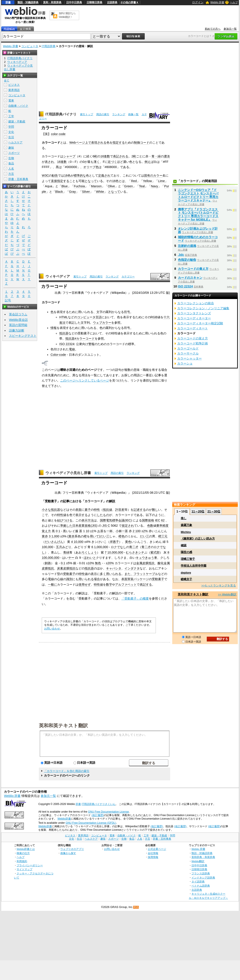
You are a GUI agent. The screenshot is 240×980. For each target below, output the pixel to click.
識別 (69, 579)
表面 (78, 510)
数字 (109, 585)
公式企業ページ (157, 849)
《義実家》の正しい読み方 (198, 539)
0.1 (63, 563)
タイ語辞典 (198, 881)
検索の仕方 (23, 853)
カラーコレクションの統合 (196, 303)
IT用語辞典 (49, 46)
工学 (11, 116)
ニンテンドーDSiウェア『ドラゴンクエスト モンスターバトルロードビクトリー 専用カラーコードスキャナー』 (198, 195)
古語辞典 (112, 2)
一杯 (110, 531)
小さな (46, 510)
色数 (150, 526)
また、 (129, 574)
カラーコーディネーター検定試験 (200, 323)
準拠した (66, 526)
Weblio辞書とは (26, 849)
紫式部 (155, 552)
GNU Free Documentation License (109, 812)
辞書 (8, 2)
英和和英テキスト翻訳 (63, 725)
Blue (65, 186)
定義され (104, 175)
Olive (111, 186)
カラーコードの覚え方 (193, 269)
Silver (86, 192)
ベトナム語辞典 (201, 886)
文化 (11, 132)
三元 (164, 536)
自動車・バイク (18, 106)
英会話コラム (18, 314)
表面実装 (127, 579)
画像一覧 (133, 114)
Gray (72, 192)
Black (59, 192)
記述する (140, 510)
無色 (98, 563)
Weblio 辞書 (217, 2)
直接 (54, 181)
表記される (121, 156)
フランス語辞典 (201, 873)
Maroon (96, 186)
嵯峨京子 (186, 579)
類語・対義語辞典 (28, 2)
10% (91, 563)
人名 (11, 169)
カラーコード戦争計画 (193, 343)
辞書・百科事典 (18, 179)
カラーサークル (188, 353)
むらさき (132, 552)
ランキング (119, 114)
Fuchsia (79, 186)
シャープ (69, 156)
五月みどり (64, 547)
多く (103, 574)
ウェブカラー (102, 323)
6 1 (94, 547)
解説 (112, 501)
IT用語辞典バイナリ (61, 114)
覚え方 (46, 531)
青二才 (134, 547)
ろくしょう (89, 552)
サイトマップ (24, 869)
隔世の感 (186, 552)
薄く (97, 162)
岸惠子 (114, 542)
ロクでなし (118, 547)
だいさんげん (54, 542)
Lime (161, 181)
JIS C (106, 526)
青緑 (66, 552)
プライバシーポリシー (30, 865)
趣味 (11, 148)
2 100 (137, 531)
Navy (154, 186)
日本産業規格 (82, 526)
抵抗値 (108, 510)
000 (57, 536)
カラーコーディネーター (194, 318)
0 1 (58, 531)
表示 (94, 574)
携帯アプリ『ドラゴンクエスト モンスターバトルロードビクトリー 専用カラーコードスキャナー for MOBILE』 (198, 214)
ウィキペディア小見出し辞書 (68, 473)
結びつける (65, 520)
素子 (88, 510)
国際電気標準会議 (112, 520)
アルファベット (126, 585)
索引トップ (87, 114)
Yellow (147, 181)
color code (58, 134)
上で (88, 143)
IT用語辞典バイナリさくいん (99, 804)
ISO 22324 (67, 344)
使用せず (85, 585)
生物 (11, 158)
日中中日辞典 (74, 2)
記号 (8, 300)
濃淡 (167, 156)
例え (148, 162)
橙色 (122, 536)
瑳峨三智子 (188, 559)
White (100, 192)
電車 (11, 101)
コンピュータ (30, 46)
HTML (63, 317)
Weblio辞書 (64, 819)
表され (49, 162)
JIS (94, 526)
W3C (45, 175)
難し (155, 510)
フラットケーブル (146, 574)
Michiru (186, 532)
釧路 (48, 563)
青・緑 (156, 156)
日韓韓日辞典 (94, 2)
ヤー (71, 558)
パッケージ (141, 579)
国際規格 (148, 520)
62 (163, 520)
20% (111, 563)
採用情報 (153, 857)
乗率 (159, 526)
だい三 (105, 536)
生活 (11, 137)
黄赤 (45, 536)
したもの (103, 515)
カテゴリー (128, 277)
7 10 (108, 552)
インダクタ (132, 568)
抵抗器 (64, 333)
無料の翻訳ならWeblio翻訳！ (67, 15)
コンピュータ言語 (89, 317)
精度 (165, 526)
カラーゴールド (188, 348)
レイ (72, 531)
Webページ (77, 143)
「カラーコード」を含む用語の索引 (67, 771)
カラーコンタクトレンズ (194, 313)
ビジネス (14, 85)
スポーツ (14, 153)
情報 (54, 328)
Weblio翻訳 (198, 861)
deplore (186, 573)
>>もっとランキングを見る (219, 585)
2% (145, 531)
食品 (11, 163)
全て (7, 81)
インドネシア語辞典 (203, 878)
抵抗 (151, 563)
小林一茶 (122, 531)
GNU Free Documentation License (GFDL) (91, 823)
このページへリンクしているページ (85, 380)
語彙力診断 (17, 330)
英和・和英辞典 (52, 2)
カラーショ (185, 363)
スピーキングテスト (23, 336)
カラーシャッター (190, 358)
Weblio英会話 (18, 320)
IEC (128, 520)
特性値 (62, 515)
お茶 (100, 531)
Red (134, 181)
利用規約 (22, 861)
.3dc (181, 255)
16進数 (105, 156)
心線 (60, 579)
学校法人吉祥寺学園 (194, 566)
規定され (128, 526)
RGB (154, 317)
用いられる (114, 574)
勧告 (55, 175)
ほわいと (90, 558)
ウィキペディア (58, 276)
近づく (112, 162)
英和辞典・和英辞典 (203, 857)
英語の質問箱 (18, 325)
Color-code (58, 355)
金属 (139, 563)
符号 (127, 312)
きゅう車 (151, 558)
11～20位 (198, 511)
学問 (11, 127)
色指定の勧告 (187, 260)
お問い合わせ (52, 629)
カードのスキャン (190, 278)
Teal (142, 186)
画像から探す (68, 853)
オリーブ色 (91, 167)
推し (184, 518)
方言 (11, 174)
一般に (52, 585)
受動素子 (51, 501)
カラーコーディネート (193, 328)
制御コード (142, 143)
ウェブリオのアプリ (72, 849)
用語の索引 (103, 114)
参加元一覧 (230, 29)
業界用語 (14, 90)
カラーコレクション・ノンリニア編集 (203, 308)
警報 (91, 344)
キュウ (140, 558)
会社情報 (153, 853)
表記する (146, 585)
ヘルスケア (15, 142)
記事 (66, 501)
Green (129, 186)
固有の (149, 175)
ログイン (198, 2)
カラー (158, 175)
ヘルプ (234, 2)
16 (66, 175)
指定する (119, 143)
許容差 (120, 510)
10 (87, 531)
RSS (136, 907)
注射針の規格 (187, 246)
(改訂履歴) (98, 815)
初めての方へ (213, 29)
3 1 (51, 536)
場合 (97, 579)
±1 (92, 531)
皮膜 (145, 563)
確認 (184, 545)
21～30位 (214, 511)
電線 (72, 349)
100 (44, 547)
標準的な (80, 175)
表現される (99, 143)
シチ (141, 552)
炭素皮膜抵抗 (66, 568)
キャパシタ (114, 568)
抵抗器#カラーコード (80, 339)
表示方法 (88, 520)
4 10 (74, 542)
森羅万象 (186, 525)
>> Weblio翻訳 (227, 594)
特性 (97, 510)
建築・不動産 (17, 121)
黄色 (128, 542)
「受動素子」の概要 (135, 598)
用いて (94, 536)
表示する (82, 515)
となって (91, 181)
